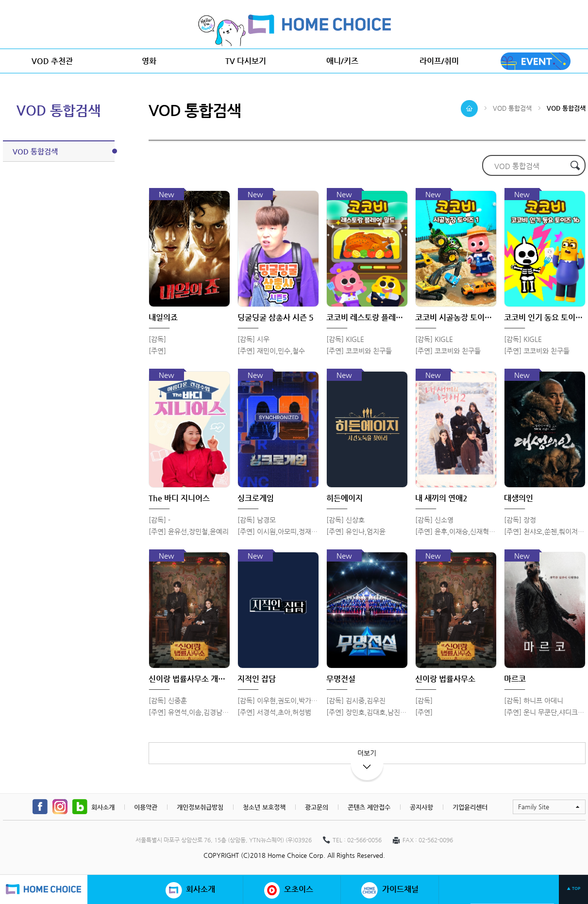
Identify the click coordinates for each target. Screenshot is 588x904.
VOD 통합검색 (64, 151)
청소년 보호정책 (264, 807)
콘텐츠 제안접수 (369, 807)
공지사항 (421, 807)
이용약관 (146, 807)
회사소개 (103, 807)
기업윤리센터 (470, 807)
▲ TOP (573, 888)
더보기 (367, 757)
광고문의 (317, 807)
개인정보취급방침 (200, 807)
